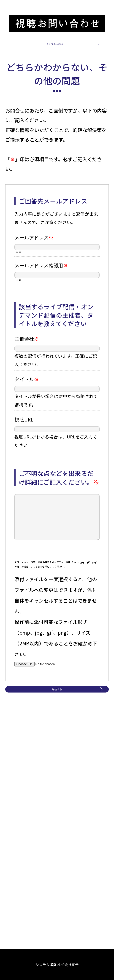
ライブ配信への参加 (54, 55)
